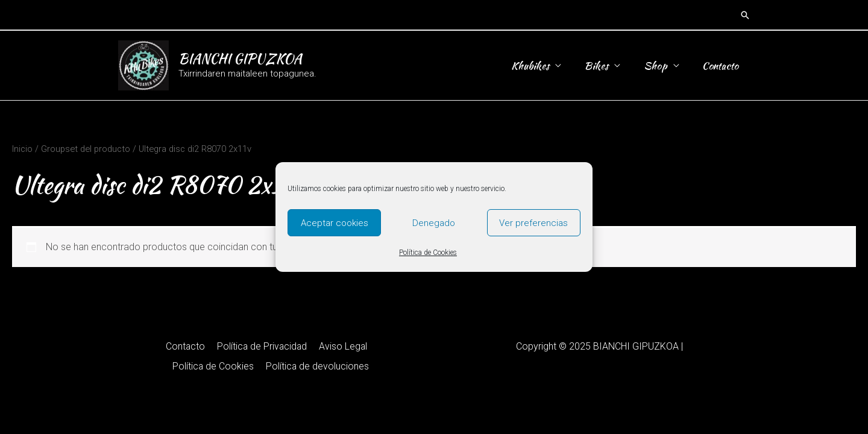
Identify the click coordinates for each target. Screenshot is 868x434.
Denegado (434, 223)
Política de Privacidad (216, 346)
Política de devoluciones (271, 366)
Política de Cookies (428, 253)
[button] (745, 15)
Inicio (22, 149)
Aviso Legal (296, 346)
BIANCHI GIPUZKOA (240, 58)
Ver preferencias (533, 223)
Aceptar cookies (335, 223)
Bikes (603, 66)
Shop (660, 66)
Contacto (722, 66)
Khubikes (540, 66)
